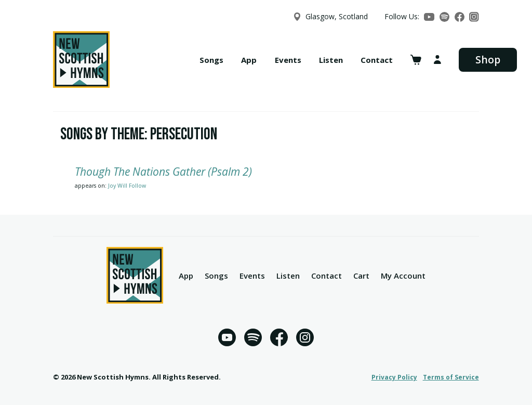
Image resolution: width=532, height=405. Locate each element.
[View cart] (416, 60)
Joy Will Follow (127, 186)
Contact (377, 60)
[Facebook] (460, 17)
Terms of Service (451, 377)
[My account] (437, 60)
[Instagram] (474, 17)
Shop (488, 60)
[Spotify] (444, 17)
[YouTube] (429, 17)
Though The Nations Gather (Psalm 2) (163, 172)
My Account (403, 276)
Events (288, 60)
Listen (331, 60)
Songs (211, 60)
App (249, 60)
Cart (361, 276)
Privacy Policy (394, 377)
